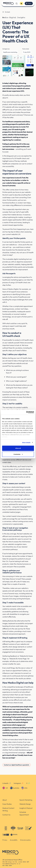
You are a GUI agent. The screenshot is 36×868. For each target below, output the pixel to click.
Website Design (25, 804)
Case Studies (7, 804)
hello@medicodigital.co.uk (11, 864)
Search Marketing (26, 800)
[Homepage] (8, 3)
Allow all (18, 448)
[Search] (17, 3)
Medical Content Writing (8, 809)
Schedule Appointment (24, 813)
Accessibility (14, 840)
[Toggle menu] (29, 3)
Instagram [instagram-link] (19, 783)
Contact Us (6, 815)
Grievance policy (25, 840)
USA (24, 788)
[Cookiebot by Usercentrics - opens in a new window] (26, 412)
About (5, 800)
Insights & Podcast (26, 808)
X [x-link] (28, 783)
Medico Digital (13, 289)
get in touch (7, 755)
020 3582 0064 (7, 866)
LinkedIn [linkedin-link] (7, 783)
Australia (15, 788)
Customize (18, 454)
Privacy (5, 840)
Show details (26, 442)
